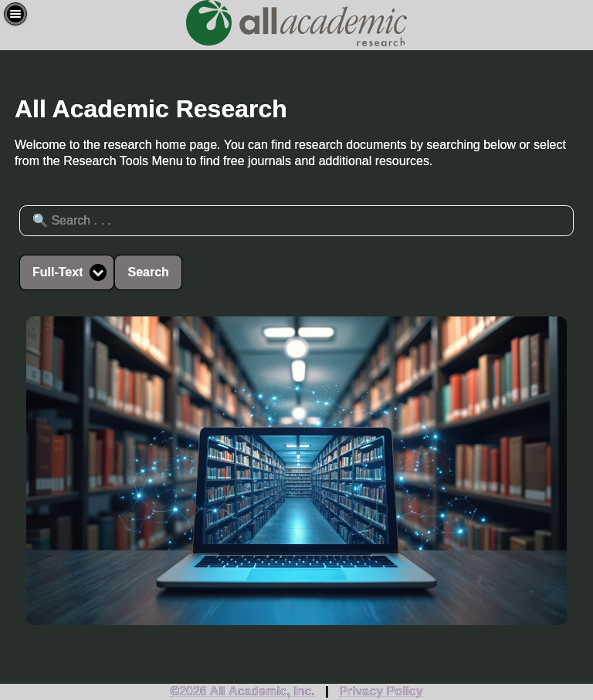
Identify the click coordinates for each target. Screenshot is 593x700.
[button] (15, 14)
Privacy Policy (381, 691)
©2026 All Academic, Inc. (242, 691)
